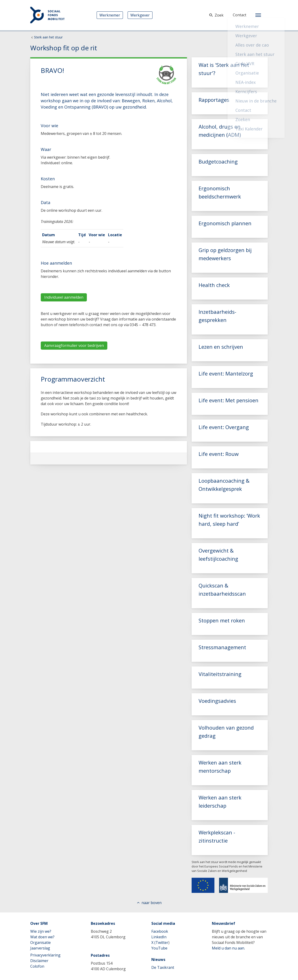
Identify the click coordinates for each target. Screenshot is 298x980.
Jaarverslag (40, 948)
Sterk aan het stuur (48, 37)
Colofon (37, 966)
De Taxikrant (163, 967)
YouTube (159, 948)
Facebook (160, 931)
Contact (240, 15)
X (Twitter (160, 942)
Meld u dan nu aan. (228, 948)
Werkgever (140, 15)
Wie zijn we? (41, 931)
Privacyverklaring (45, 955)
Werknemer (110, 15)
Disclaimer (39, 961)
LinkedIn (159, 937)
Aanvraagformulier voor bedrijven (74, 345)
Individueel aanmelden (64, 297)
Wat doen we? (42, 937)
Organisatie (41, 942)
